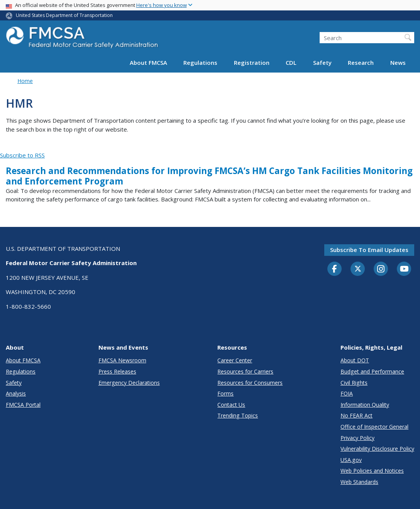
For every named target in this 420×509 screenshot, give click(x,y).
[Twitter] (358, 269)
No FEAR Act (356, 415)
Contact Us (231, 405)
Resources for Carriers (245, 371)
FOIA (347, 393)
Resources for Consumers (250, 383)
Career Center (235, 360)
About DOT (355, 360)
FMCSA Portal (23, 405)
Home (25, 81)
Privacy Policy (357, 438)
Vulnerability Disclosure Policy (377, 449)
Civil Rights (354, 383)
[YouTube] (404, 269)
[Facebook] (335, 269)
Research (361, 63)
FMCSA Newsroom (122, 360)
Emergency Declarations (129, 383)
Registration (252, 63)
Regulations (200, 63)
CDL (291, 63)
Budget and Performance (372, 371)
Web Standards (359, 482)
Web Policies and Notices (372, 471)
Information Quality (365, 405)
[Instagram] (381, 270)
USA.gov (351, 460)
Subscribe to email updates (369, 250)
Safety (322, 63)
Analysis (16, 393)
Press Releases (117, 371)
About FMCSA (148, 63)
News (398, 63)
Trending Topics (238, 415)
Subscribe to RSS (22, 155)
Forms (225, 393)
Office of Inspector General (374, 427)
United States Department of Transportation (64, 15)
